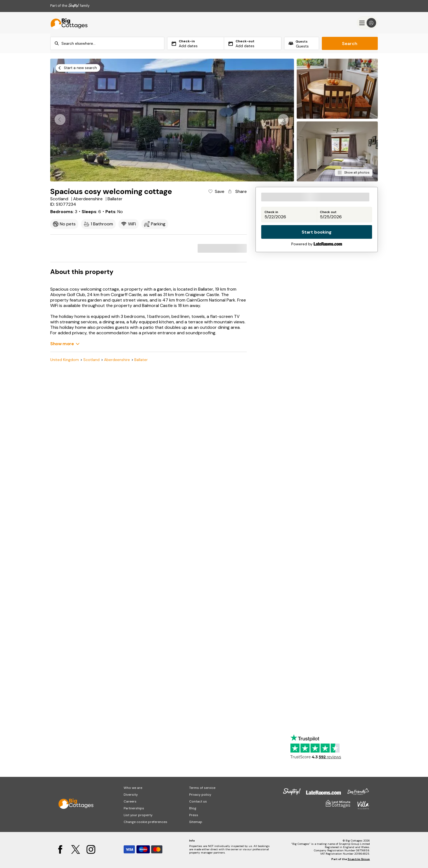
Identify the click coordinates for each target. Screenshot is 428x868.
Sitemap (196, 822)
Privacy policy (200, 795)
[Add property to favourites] (216, 192)
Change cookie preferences (145, 822)
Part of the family (70, 6)
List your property (138, 815)
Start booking (317, 232)
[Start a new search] (78, 68)
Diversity (131, 795)
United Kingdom (65, 360)
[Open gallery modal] (172, 120)
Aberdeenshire (117, 360)
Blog (193, 808)
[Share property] (237, 192)
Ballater (141, 360)
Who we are (133, 788)
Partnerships (134, 808)
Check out (328, 212)
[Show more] (65, 344)
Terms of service (202, 788)
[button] (283, 120)
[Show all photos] (354, 173)
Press (194, 815)
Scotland (91, 360)
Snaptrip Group (359, 859)
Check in (271, 212)
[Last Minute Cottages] (67, 23)
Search (350, 44)
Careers (130, 801)
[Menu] (367, 23)
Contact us (198, 801)
